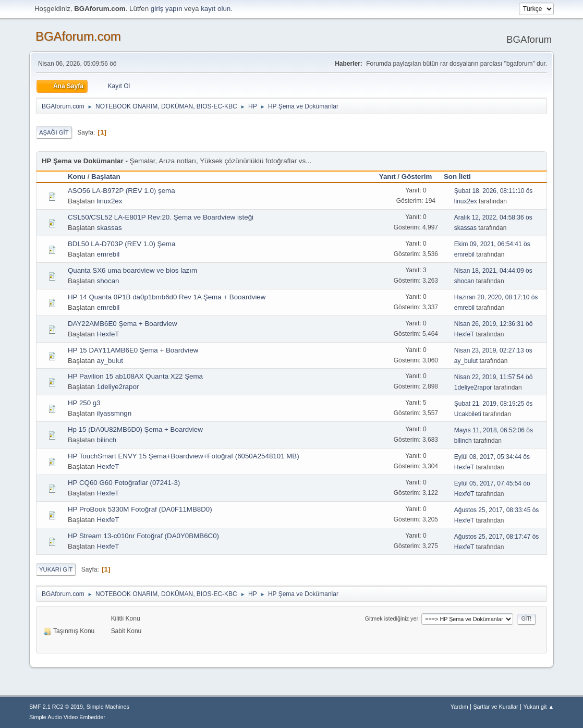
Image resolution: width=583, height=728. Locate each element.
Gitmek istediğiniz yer (392, 618)
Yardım (459, 707)
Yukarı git (56, 569)
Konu (77, 177)
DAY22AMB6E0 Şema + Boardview (123, 324)
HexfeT (108, 334)
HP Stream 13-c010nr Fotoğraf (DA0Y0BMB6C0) (143, 536)
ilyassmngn (114, 413)
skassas (109, 228)
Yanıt (387, 177)
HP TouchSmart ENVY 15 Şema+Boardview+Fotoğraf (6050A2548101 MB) (184, 456)
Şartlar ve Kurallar (495, 707)
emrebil (108, 254)
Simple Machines (108, 707)
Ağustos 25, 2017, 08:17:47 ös (497, 537)
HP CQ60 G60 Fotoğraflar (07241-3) (124, 483)
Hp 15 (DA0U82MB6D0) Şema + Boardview (135, 429)
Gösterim (417, 177)
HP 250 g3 (84, 403)
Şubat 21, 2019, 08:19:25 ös (494, 404)
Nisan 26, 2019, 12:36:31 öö (494, 324)
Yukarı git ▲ (538, 707)
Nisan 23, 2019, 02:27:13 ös (493, 350)
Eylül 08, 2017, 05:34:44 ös (492, 457)
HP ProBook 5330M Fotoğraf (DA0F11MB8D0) (140, 509)
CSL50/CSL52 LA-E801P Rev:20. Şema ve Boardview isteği (161, 217)
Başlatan (106, 177)
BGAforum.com (78, 36)
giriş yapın (167, 9)
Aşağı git (54, 132)
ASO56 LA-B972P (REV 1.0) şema (122, 191)
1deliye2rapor (118, 387)
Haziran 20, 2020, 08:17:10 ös (496, 297)
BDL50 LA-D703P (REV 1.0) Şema (122, 244)
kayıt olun (216, 9)
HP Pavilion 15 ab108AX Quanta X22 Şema (135, 376)
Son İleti (462, 177)
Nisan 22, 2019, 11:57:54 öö (494, 377)
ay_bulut (110, 361)
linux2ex (109, 201)
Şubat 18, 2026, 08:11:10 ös (494, 191)
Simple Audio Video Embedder (67, 717)
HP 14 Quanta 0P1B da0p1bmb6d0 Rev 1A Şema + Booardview (167, 297)
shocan (108, 281)
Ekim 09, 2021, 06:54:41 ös (492, 244)
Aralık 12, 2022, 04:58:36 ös (493, 217)
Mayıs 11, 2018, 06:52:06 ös (494, 430)
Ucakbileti (468, 414)
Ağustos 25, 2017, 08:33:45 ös (497, 510)
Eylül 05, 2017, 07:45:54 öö (492, 483)
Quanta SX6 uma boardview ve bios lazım (132, 270)
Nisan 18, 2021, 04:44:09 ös (493, 271)
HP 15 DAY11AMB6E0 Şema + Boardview (133, 350)
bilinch (106, 440)
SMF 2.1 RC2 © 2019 (56, 707)
